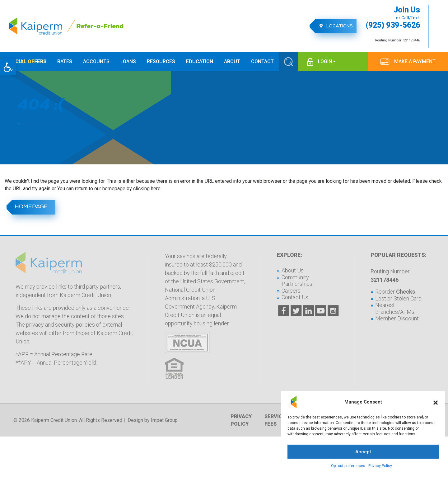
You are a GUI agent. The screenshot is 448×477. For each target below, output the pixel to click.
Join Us (407, 10)
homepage (30, 207)
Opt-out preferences (348, 466)
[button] (8, 67)
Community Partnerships (297, 281)
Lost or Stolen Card (398, 298)
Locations (334, 26)
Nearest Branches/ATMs (395, 308)
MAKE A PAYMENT (415, 61)
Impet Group (164, 420)
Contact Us (295, 297)
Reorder (395, 292)
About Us (293, 270)
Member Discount (397, 318)
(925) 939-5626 (393, 25)
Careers (291, 291)
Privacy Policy (380, 466)
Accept (363, 452)
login (325, 61)
